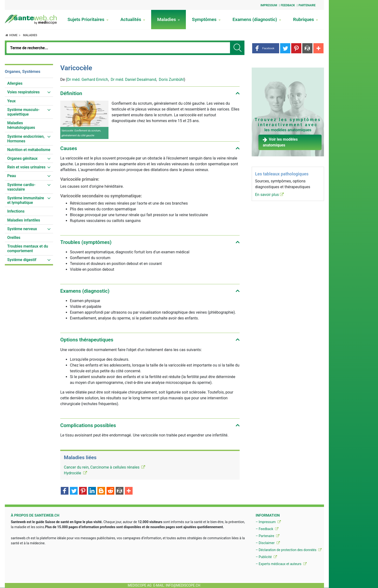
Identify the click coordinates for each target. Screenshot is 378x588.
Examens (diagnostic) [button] (85, 291)
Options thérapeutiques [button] (87, 340)
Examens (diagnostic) (257, 19)
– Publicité (266, 557)
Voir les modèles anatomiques (280, 142)
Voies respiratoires (24, 92)
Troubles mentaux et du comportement (28, 249)
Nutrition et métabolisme (29, 150)
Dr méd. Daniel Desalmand (133, 80)
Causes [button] (69, 148)
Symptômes (206, 19)
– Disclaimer (268, 543)
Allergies (15, 83)
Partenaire (307, 5)
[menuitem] (29, 83)
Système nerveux (22, 229)
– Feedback (267, 529)
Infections (16, 211)
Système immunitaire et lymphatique (26, 200)
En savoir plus (269, 195)
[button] (266, 48)
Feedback (288, 5)
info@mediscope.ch (183, 585)
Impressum (269, 5)
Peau (12, 176)
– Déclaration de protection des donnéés (289, 550)
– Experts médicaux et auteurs (281, 564)
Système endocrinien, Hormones (26, 139)
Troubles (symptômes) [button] (86, 242)
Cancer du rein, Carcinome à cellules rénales (105, 467)
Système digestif (22, 260)
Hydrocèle (75, 473)
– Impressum (268, 522)
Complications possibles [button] (88, 425)
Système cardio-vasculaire (21, 187)
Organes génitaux (22, 158)
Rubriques (306, 19)
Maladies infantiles (24, 220)
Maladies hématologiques (21, 125)
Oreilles (14, 238)
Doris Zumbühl (171, 80)
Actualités (133, 19)
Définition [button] (71, 93)
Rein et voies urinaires (26, 167)
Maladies (169, 19)
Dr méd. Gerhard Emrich (88, 80)
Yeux (11, 101)
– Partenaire (267, 536)
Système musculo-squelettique (23, 112)
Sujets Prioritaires (88, 19)
